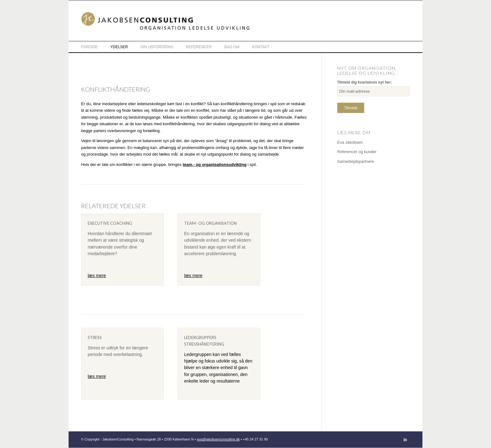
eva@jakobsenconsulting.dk (218, 439)
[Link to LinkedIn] (405, 439)
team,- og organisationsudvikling (214, 165)
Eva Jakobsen (350, 142)
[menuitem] (96, 47)
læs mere (97, 275)
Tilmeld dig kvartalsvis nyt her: (365, 82)
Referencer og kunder (357, 152)
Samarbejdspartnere (356, 161)
